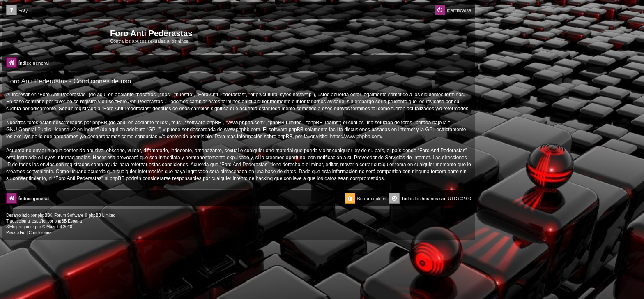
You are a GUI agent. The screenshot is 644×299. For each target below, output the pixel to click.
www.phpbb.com (242, 130)
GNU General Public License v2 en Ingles (52, 130)
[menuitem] (17, 10)
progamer (25, 227)
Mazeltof (54, 227)
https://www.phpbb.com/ (356, 137)
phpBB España (68, 221)
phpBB (44, 215)
